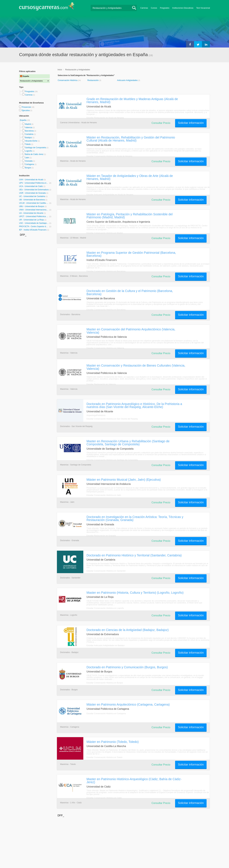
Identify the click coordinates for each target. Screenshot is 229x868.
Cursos (154, 8)
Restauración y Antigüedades (78, 70)
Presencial (26, 107)
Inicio (60, 70)
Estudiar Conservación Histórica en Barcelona (106, 271)
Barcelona (29, 131)
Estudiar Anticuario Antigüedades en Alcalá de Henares (110, 195)
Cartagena (29, 164)
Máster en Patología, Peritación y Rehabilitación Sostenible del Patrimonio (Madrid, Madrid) (130, 216)
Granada (29, 161)
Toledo (28, 144)
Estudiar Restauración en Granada (101, 536)
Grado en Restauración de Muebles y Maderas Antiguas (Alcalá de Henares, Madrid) (132, 100)
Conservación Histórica (68, 80)
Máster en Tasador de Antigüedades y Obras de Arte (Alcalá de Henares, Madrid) (130, 177)
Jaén (27, 158)
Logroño (28, 151)
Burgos (28, 168)
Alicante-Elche (31, 141)
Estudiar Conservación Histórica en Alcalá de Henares (109, 156)
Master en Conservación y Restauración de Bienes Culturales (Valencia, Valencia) (136, 367)
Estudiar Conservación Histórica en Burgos (105, 683)
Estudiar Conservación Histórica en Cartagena (106, 714)
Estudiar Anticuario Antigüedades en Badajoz (106, 646)
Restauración (93, 80)
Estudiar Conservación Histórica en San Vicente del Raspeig (112, 419)
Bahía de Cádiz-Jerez (34, 154)
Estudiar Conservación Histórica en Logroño (105, 608)
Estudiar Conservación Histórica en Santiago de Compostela (112, 460)
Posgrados (165, 8)
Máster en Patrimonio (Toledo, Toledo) (113, 742)
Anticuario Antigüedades (128, 80)
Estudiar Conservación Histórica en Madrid (105, 233)
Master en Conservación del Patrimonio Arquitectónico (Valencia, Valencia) (131, 331)
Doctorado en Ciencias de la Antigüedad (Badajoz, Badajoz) (128, 630)
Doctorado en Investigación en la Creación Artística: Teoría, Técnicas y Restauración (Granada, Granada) (135, 518)
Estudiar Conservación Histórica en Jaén (104, 495)
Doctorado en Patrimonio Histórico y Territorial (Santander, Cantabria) (134, 555)
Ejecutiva (26, 110)
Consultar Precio (161, 123)
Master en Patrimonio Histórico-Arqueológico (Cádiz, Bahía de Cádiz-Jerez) (134, 781)
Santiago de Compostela (35, 148)
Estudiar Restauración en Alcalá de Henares (105, 118)
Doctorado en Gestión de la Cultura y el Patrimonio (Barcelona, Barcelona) (130, 292)
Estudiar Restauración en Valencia (101, 384)
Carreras (144, 8)
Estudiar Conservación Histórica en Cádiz (104, 798)
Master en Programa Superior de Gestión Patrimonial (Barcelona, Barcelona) (131, 254)
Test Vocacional (203, 8)
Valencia (29, 128)
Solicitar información (191, 123)
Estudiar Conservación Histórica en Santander (106, 571)
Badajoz (28, 138)
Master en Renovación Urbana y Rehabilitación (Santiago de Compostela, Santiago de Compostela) (128, 443)
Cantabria (29, 134)
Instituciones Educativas (183, 8)
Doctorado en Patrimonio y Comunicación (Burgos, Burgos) (127, 667)
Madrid (28, 124)
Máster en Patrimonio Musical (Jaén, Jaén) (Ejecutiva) (124, 480)
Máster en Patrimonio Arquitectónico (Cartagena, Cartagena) (128, 704)
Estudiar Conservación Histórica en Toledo (104, 757)
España (23, 120)
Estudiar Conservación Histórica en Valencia (105, 348)
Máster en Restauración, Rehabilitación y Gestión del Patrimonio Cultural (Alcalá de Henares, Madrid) (131, 139)
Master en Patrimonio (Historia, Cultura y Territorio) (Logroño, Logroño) (135, 593)
